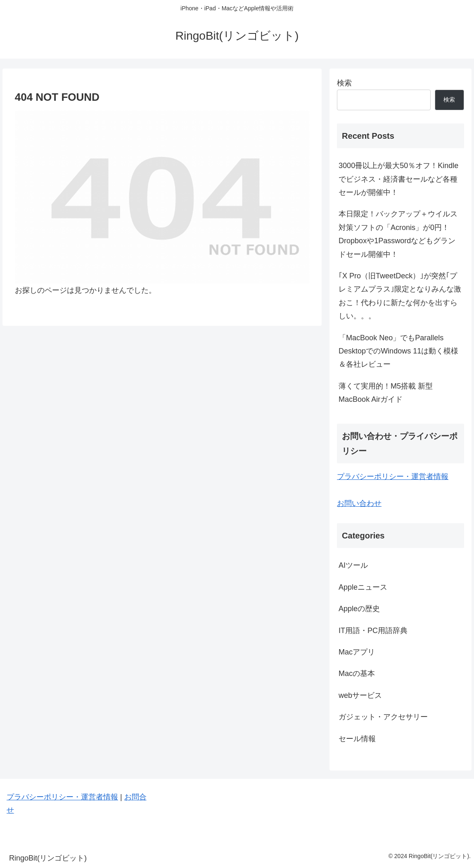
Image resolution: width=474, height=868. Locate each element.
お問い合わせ (359, 503)
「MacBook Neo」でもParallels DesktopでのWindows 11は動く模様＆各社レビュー (398, 351)
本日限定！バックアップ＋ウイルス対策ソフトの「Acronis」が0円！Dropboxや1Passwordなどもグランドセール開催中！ (398, 234)
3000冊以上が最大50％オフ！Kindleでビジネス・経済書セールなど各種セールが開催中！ (398, 179)
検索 (344, 83)
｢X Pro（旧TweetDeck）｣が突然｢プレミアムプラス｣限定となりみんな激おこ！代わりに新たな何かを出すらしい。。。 (400, 296)
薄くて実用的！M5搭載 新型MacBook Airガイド (386, 393)
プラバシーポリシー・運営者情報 (393, 477)
